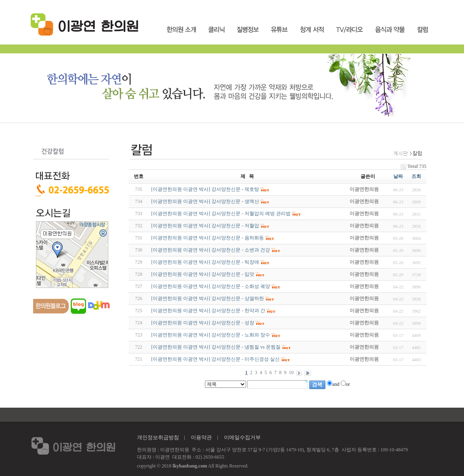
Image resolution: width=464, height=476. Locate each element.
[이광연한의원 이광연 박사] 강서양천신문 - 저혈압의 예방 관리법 (221, 214)
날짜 (398, 176)
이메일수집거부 (242, 437)
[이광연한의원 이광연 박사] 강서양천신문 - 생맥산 (205, 201)
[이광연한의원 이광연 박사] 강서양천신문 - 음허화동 (208, 238)
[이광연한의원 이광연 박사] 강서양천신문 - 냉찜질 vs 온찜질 (216, 347)
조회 (416, 176)
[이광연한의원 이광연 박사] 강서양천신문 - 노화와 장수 (211, 335)
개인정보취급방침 (158, 437)
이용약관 (201, 437)
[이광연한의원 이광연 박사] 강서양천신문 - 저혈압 (205, 226)
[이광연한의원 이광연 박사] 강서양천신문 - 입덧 (203, 274)
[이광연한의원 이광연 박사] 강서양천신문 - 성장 (203, 323)
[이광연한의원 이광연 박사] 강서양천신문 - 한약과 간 (208, 311)
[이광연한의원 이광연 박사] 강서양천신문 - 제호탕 (205, 189)
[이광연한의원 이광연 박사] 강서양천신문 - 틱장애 (205, 262)
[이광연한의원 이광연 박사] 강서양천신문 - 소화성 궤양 (211, 286)
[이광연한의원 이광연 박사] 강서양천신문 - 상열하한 (208, 298)
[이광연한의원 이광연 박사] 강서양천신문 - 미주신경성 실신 (215, 359)
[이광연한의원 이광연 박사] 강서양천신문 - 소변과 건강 (211, 250)
